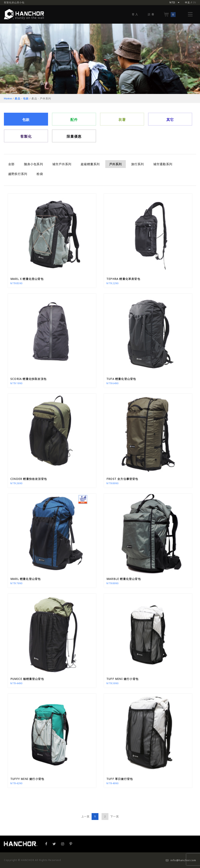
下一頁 (115, 816)
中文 (187, 2)
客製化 (26, 136)
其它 (170, 120)
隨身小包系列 (33, 164)
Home (8, 98)
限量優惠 (74, 136)
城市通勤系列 (163, 164)
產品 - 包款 (22, 98)
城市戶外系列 (62, 164)
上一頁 (85, 816)
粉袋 (40, 174)
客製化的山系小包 (14, 2)
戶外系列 (116, 164)
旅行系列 (138, 164)
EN (194, 2)
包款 (26, 120)
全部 (11, 164)
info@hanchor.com (181, 860)
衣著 (122, 120)
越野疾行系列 (18, 174)
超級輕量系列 (90, 164)
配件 (74, 120)
